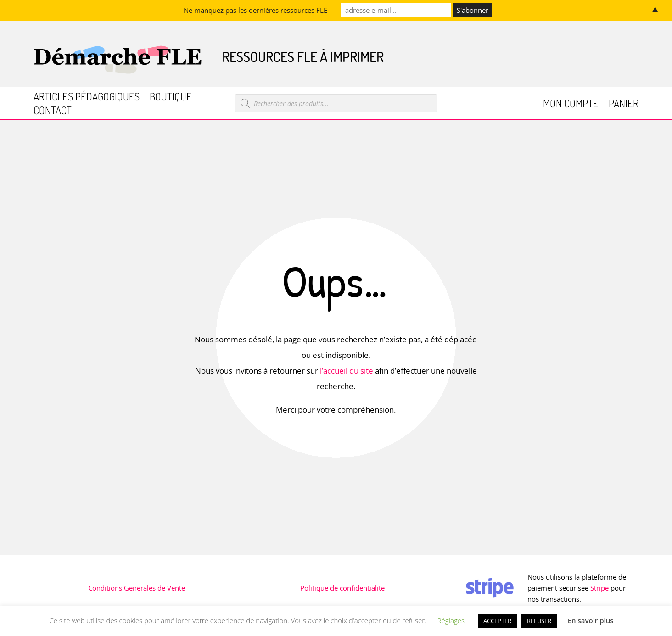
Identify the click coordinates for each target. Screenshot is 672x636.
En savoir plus (591, 620)
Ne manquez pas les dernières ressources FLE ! (257, 10)
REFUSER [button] (539, 621)
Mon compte (571, 105)
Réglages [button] (451, 620)
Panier (624, 105)
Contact (53, 112)
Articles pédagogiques (87, 98)
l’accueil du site (347, 371)
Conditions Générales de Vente (137, 588)
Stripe (599, 588)
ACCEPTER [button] (497, 621)
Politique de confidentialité (342, 588)
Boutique (171, 98)
